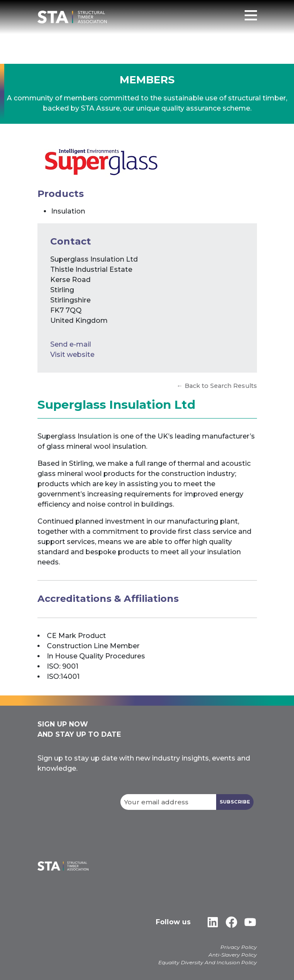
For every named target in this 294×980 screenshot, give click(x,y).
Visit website (72, 355)
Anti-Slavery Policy (233, 955)
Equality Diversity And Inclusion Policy (208, 962)
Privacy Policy (239, 947)
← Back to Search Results (217, 386)
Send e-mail (71, 344)
